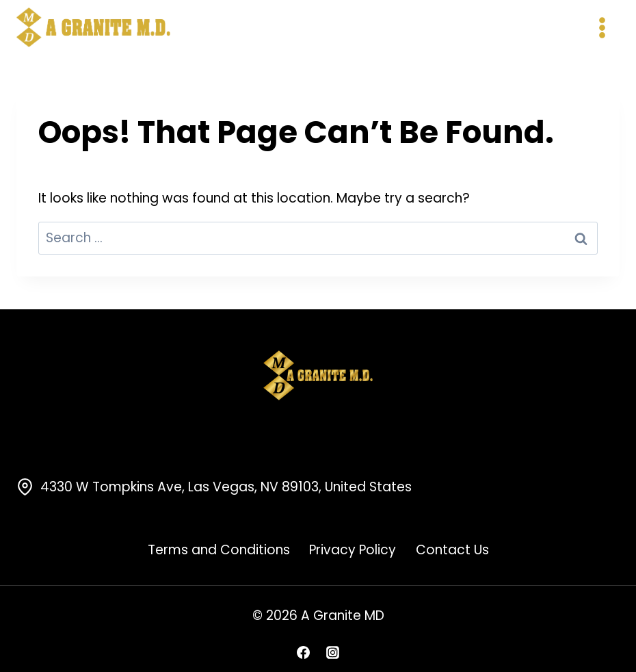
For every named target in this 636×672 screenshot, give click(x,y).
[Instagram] (333, 652)
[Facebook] (303, 652)
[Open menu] (602, 27)
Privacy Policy (353, 550)
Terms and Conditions (219, 550)
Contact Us (452, 550)
